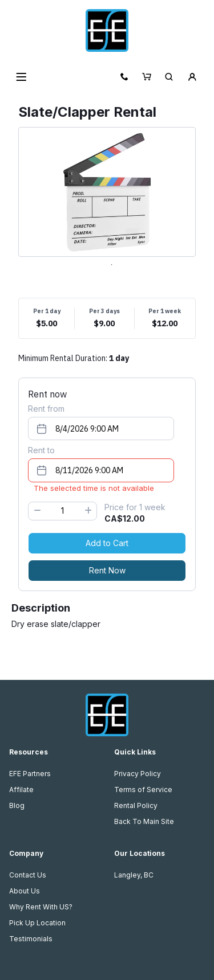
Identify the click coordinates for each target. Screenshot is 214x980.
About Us (25, 891)
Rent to (41, 450)
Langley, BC (134, 875)
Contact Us (28, 875)
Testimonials (31, 939)
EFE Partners (30, 774)
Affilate (21, 790)
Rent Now (107, 570)
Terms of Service (143, 790)
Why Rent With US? (41, 907)
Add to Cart (107, 543)
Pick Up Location (37, 923)
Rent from (46, 409)
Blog (17, 805)
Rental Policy (136, 805)
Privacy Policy (138, 774)
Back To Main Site (144, 821)
